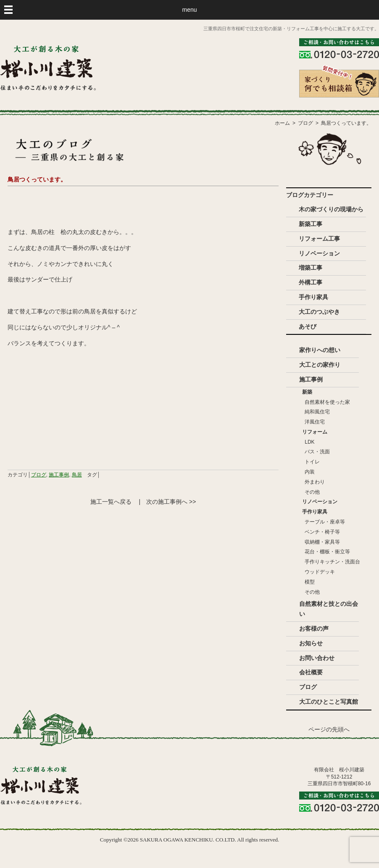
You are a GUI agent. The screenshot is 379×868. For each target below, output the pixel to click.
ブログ (39, 475)
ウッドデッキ (320, 572)
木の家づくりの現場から (331, 209)
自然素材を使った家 (327, 402)
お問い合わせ (317, 658)
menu (189, 10)
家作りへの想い (320, 350)
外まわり (315, 482)
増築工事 (311, 268)
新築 (307, 392)
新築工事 (311, 224)
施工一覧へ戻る (111, 502)
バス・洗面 (317, 452)
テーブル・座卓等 (325, 522)
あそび (308, 326)
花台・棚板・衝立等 (327, 552)
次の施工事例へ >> (171, 502)
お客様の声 (314, 629)
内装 (310, 472)
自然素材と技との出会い (329, 609)
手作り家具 (313, 297)
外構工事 (311, 282)
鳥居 (77, 475)
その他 (312, 492)
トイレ (312, 462)
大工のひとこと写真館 (329, 702)
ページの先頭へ (329, 730)
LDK (309, 442)
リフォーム (315, 432)
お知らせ (311, 643)
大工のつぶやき (319, 312)
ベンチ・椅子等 (322, 532)
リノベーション (319, 253)
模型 (310, 582)
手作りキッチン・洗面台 (332, 562)
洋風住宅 (315, 422)
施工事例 (59, 475)
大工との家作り (320, 365)
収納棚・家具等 (322, 542)
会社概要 (311, 672)
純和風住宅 (317, 412)
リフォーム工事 (319, 239)
